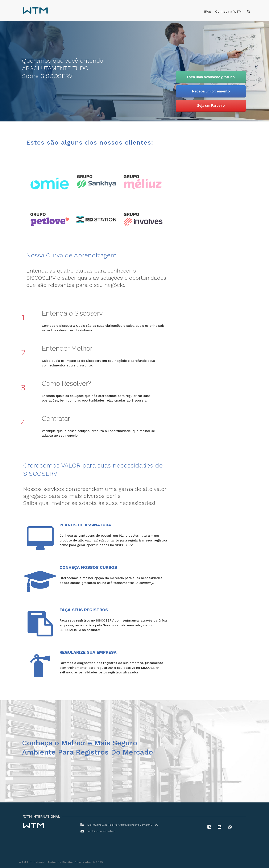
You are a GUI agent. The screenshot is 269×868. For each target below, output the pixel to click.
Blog (208, 11)
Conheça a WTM (228, 11)
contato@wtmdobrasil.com (101, 831)
